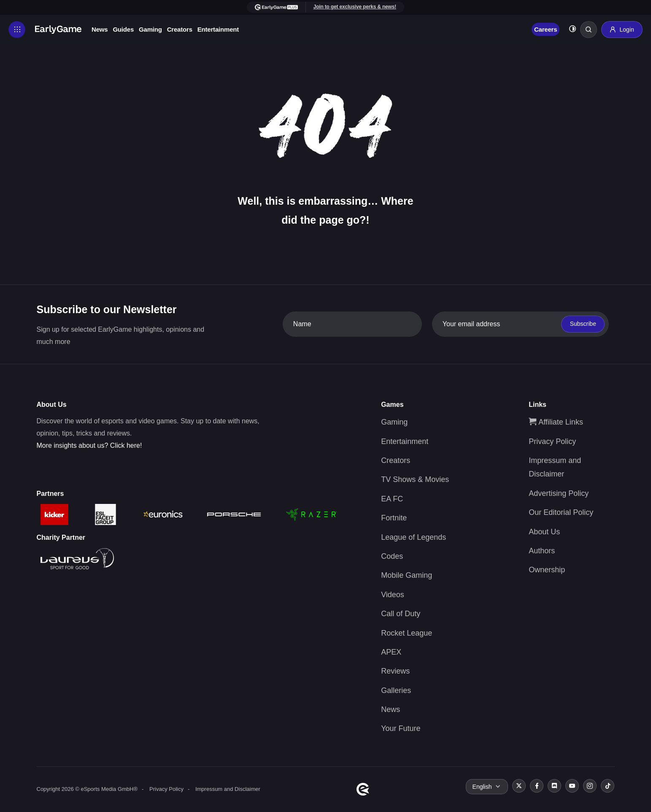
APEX (391, 652)
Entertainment (218, 29)
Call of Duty (401, 614)
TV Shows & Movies (415, 479)
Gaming (150, 29)
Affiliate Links (556, 422)
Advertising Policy (559, 493)
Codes (392, 556)
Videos (393, 595)
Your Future (401, 728)
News (100, 29)
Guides (123, 29)
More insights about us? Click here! (89, 445)
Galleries (396, 690)
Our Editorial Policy (561, 512)
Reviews (395, 671)
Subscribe (583, 324)
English (482, 787)
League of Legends (413, 537)
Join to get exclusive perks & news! (355, 7)
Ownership (547, 570)
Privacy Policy (552, 441)
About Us (544, 532)
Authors (542, 551)
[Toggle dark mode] (573, 30)
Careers (546, 29)
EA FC (392, 499)
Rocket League (407, 633)
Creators (180, 29)
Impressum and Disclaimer (228, 789)
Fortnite (394, 518)
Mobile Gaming (407, 575)
